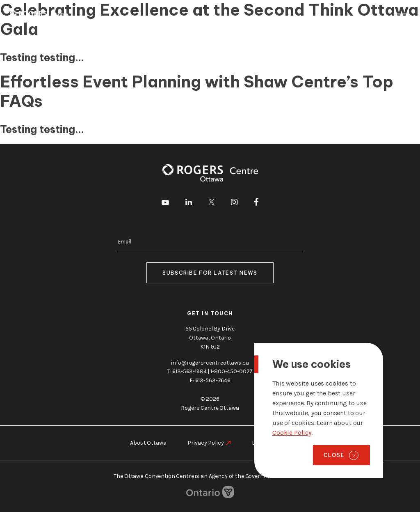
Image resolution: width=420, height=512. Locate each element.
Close (334, 455)
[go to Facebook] (256, 203)
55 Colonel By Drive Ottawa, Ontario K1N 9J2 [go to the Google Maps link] (210, 337)
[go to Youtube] (165, 203)
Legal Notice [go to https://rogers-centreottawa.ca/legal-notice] (268, 443)
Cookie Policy (292, 433)
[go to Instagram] (234, 203)
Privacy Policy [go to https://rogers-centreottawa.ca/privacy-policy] (205, 443)
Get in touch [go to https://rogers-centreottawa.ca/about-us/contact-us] (210, 313)
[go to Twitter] (211, 203)
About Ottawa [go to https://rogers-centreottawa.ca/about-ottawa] (148, 443)
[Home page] (39, 15)
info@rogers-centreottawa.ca (210, 362)
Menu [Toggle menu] (401, 16)
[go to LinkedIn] (189, 203)
